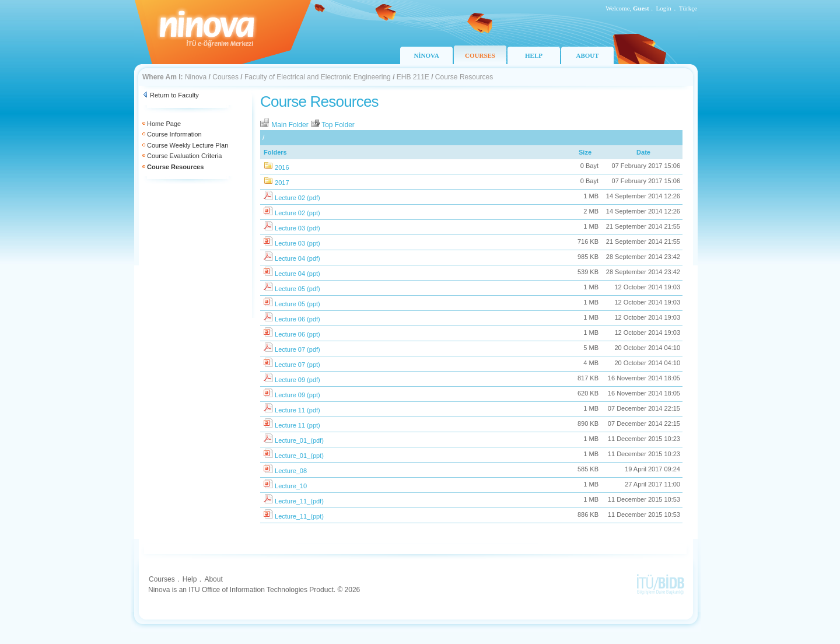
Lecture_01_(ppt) (299, 456)
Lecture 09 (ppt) (297, 395)
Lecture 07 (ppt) (297, 365)
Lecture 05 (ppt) (297, 304)
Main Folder (285, 125)
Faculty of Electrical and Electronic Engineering (318, 77)
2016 (282, 167)
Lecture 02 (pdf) (297, 198)
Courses (225, 77)
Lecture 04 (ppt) (297, 274)
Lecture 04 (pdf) (297, 258)
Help (190, 579)
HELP (534, 55)
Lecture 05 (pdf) (297, 289)
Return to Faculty (174, 95)
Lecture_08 (291, 471)
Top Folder (332, 125)
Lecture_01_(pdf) (299, 440)
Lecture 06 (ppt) (297, 334)
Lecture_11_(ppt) (299, 516)
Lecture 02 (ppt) (297, 213)
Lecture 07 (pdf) (297, 349)
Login (664, 8)
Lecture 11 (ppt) (297, 425)
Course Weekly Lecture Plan (188, 145)
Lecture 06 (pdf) (297, 319)
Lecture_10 (291, 486)
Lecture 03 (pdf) (297, 228)
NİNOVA (426, 55)
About (213, 579)
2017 (282, 183)
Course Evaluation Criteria (184, 156)
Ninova (196, 77)
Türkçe (688, 8)
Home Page (164, 124)
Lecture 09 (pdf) (297, 380)
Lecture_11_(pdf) (299, 501)
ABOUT (587, 55)
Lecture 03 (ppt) (297, 243)
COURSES (480, 55)
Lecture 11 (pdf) (297, 410)
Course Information (174, 134)
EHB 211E (413, 77)
